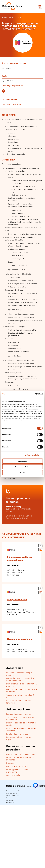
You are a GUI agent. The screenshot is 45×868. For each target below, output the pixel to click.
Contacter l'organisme (11, 105)
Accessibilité (10, 800)
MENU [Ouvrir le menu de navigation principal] (40, 8)
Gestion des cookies (13, 796)
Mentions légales (12, 793)
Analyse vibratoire (17, 600)
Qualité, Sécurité (13, 775)
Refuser (23, 473)
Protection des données (14, 798)
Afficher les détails (32, 455)
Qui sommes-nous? (12, 791)
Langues (10, 763)
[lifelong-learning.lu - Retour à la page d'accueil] (12, 7)
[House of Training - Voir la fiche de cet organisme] (22, 43)
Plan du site (10, 803)
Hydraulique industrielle (20, 639)
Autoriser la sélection (22, 467)
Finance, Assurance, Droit (17, 766)
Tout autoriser (23, 461)
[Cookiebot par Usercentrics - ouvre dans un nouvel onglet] (34, 394)
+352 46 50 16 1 (12, 511)
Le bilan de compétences (17, 734)
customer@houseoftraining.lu (18, 509)
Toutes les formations (14, 17)
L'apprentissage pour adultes (19, 714)
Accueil (4, 17)
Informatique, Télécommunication (21, 754)
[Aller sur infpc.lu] (26, 787)
